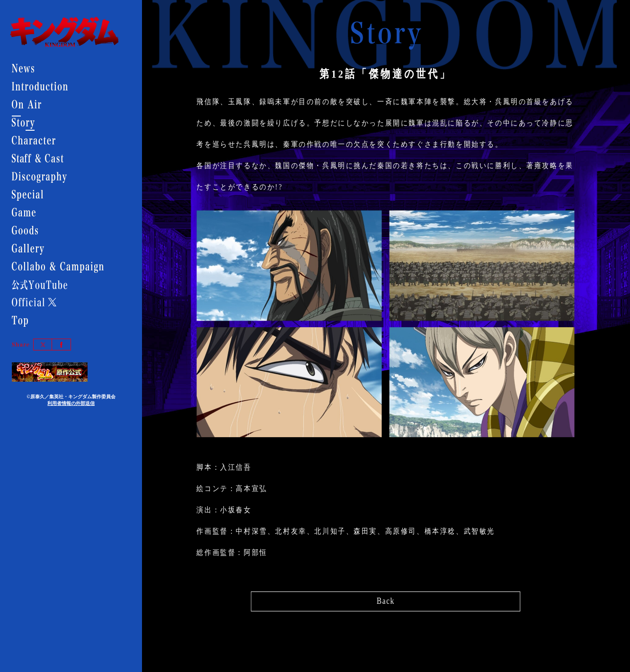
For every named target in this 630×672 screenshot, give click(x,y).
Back (386, 599)
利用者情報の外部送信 (71, 403)
